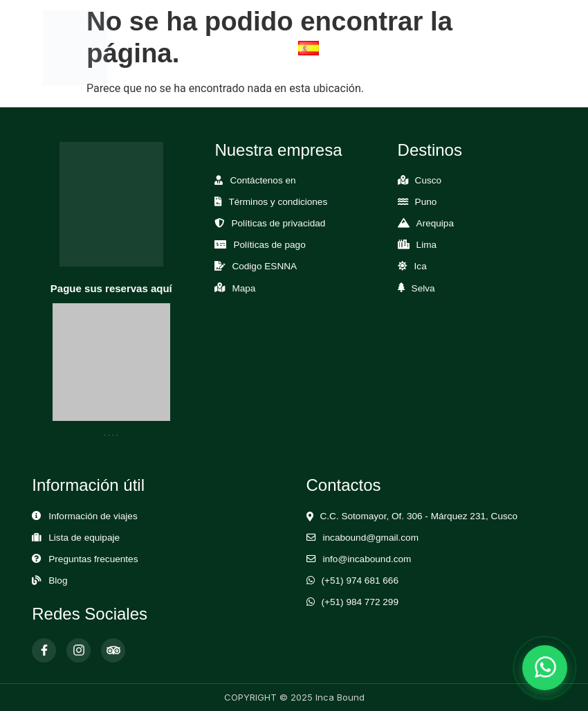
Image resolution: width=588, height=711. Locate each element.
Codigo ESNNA (264, 266)
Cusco (429, 180)
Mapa (244, 288)
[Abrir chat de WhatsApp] (545, 668)
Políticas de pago (269, 245)
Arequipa (435, 223)
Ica (421, 266)
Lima (426, 245)
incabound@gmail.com (371, 538)
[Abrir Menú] (528, 47)
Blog (58, 580)
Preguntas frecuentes (93, 559)
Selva (423, 288)
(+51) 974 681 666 (360, 580)
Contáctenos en (263, 180)
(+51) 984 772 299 (360, 602)
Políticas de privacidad (278, 223)
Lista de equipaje (84, 538)
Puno (426, 202)
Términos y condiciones (278, 202)
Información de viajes (93, 516)
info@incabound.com (367, 559)
